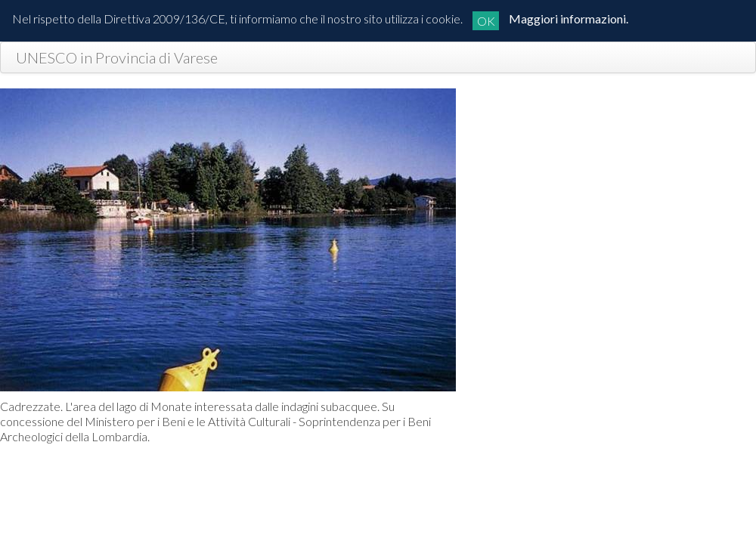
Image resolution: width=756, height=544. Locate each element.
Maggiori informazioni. (569, 19)
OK (486, 21)
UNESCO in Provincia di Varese (117, 57)
